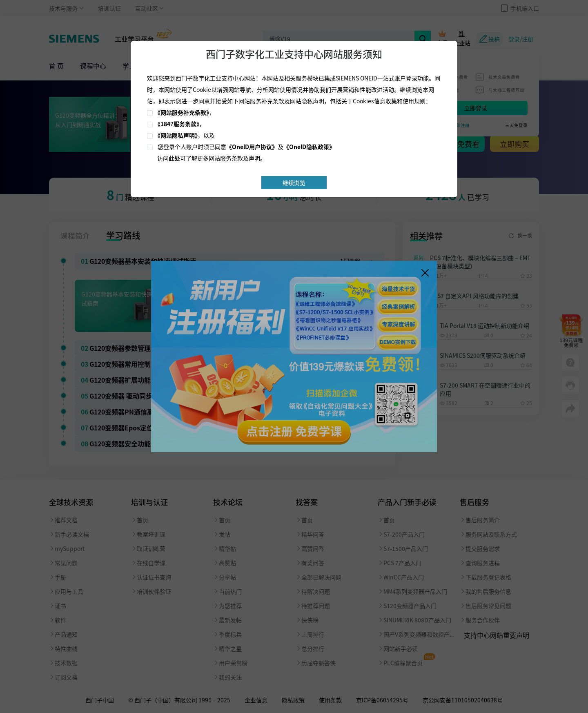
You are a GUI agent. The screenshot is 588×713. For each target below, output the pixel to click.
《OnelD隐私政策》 (309, 147)
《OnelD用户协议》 (252, 147)
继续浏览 (294, 183)
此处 (174, 158)
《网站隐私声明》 (176, 135)
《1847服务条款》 (177, 124)
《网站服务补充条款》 (182, 112)
